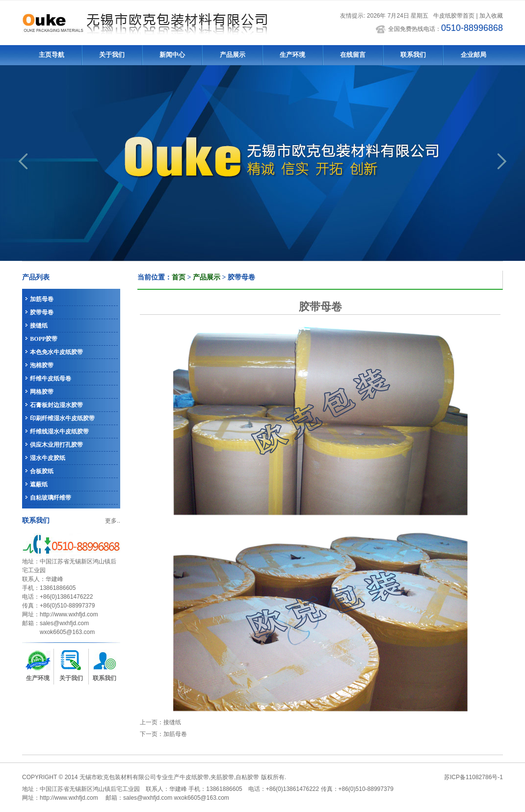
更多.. (113, 521)
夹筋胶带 (222, 777)
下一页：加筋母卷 (163, 734)
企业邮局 (473, 55)
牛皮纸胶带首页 (454, 16)
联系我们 (413, 55)
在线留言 (353, 55)
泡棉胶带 (42, 365)
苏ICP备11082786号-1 (473, 777)
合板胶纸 (42, 471)
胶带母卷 (42, 312)
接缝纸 (39, 326)
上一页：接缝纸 (160, 722)
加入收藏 (491, 16)
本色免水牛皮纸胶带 (56, 352)
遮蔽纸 (39, 484)
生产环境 (292, 55)
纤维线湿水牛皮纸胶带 (59, 431)
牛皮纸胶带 (194, 777)
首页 (179, 277)
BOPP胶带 (44, 339)
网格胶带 (42, 392)
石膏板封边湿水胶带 (56, 405)
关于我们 (112, 55)
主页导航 (52, 55)
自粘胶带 (247, 777)
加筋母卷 (42, 299)
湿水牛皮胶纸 (48, 458)
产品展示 (233, 55)
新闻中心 (172, 55)
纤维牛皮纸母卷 (51, 379)
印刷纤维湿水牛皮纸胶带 (62, 418)
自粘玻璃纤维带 (51, 498)
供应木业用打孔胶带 (56, 445)
